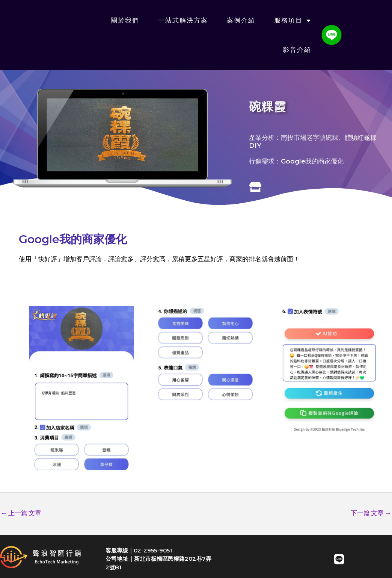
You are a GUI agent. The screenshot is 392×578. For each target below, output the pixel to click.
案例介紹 (241, 20)
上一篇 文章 (21, 513)
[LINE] (339, 559)
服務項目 (293, 20)
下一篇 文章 (371, 513)
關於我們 (125, 20)
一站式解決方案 (183, 20)
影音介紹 (297, 50)
